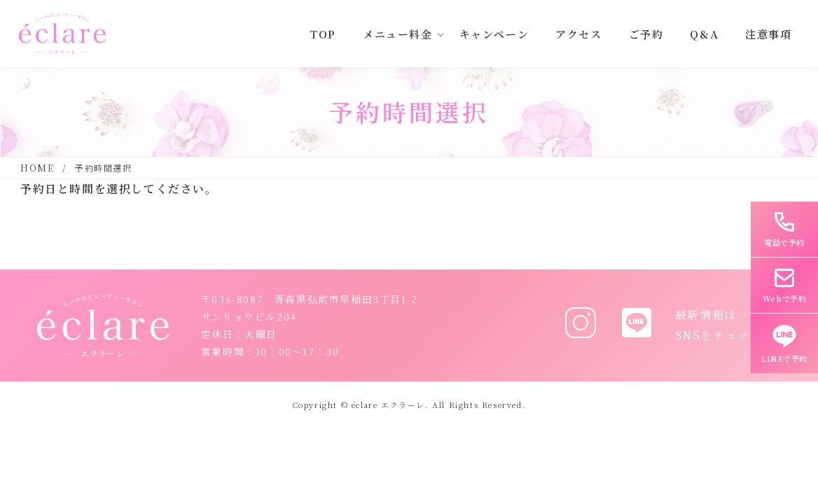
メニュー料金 (398, 34)
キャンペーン (494, 34)
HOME (37, 168)
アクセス (578, 34)
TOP (323, 34)
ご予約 (646, 34)
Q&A (704, 34)
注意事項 (768, 34)
